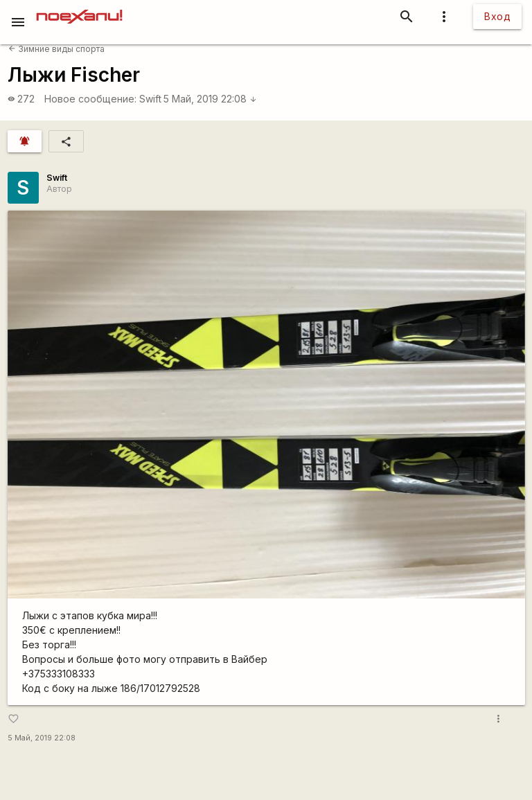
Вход (497, 16)
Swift (150, 99)
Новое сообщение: (90, 99)
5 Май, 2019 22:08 (210, 99)
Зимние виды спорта (56, 49)
